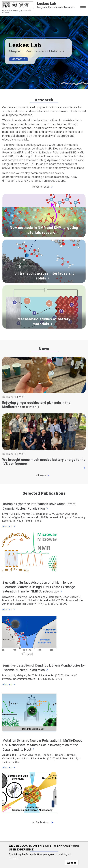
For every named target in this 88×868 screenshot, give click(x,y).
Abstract (7, 526)
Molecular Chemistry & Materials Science (17, 12)
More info (14, 858)
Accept (72, 863)
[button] (83, 8)
